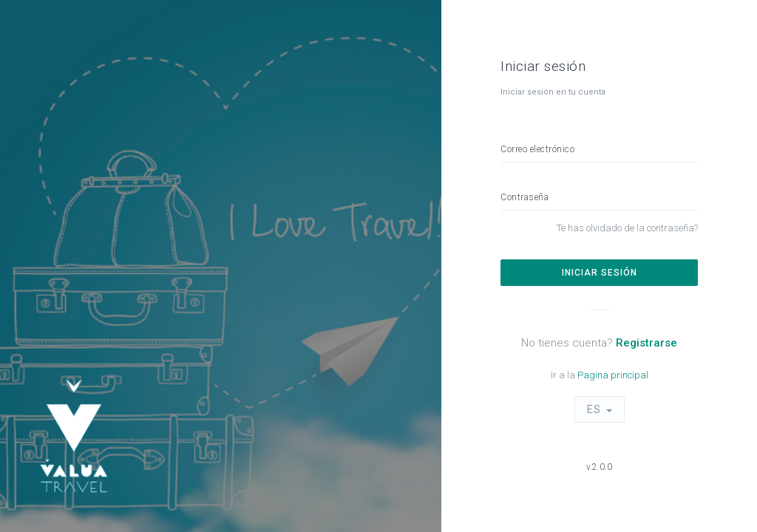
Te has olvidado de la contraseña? (627, 228)
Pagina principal (613, 375)
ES (594, 409)
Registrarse (646, 343)
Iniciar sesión (600, 273)
